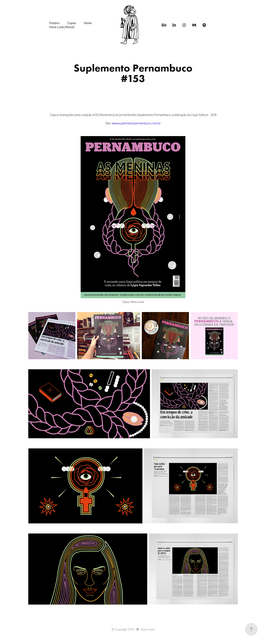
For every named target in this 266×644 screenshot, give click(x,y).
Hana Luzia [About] (62, 27)
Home (88, 23)
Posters (54, 23)
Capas (72, 23)
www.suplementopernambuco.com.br (136, 123)
